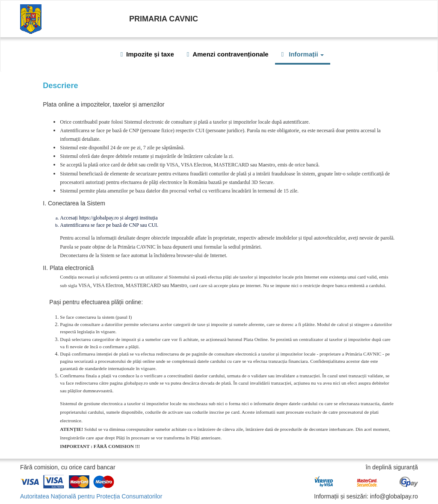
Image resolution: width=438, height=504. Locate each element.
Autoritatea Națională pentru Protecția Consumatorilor (91, 496)
